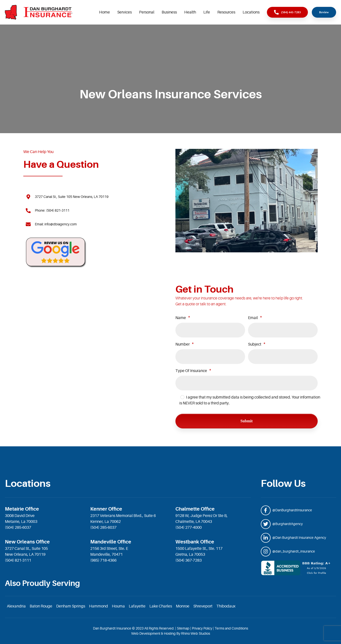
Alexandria (16, 606)
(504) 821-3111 (18, 560)
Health (190, 12)
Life (207, 12)
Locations (251, 12)
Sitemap (183, 628)
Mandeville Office (111, 542)
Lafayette (137, 606)
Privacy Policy (202, 628)
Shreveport (203, 606)
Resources (226, 12)
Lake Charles (161, 606)
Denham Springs (71, 606)
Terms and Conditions (231, 628)
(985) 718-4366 (103, 560)
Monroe (183, 606)
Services (125, 12)
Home (105, 12)
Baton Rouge (41, 606)
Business (169, 12)
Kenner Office (106, 509)
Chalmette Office (195, 509)
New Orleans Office (27, 542)
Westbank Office (195, 542)
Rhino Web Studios (196, 633)
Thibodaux (226, 606)
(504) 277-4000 (189, 528)
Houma (118, 606)
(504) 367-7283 (189, 560)
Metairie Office (22, 509)
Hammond (98, 606)
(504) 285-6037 (18, 528)
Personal (147, 12)
